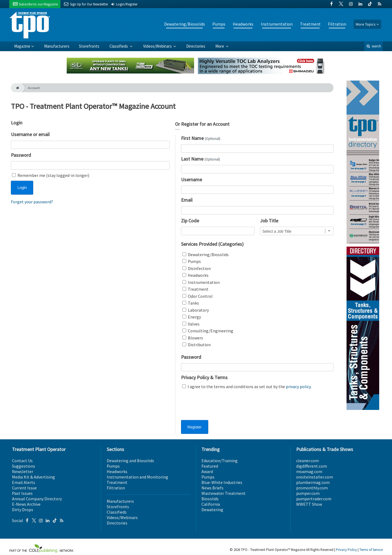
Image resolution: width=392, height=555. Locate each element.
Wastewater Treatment (223, 493)
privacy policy (298, 387)
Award (207, 471)
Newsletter (23, 471)
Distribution (197, 345)
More (220, 46)
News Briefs (212, 488)
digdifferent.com (312, 466)
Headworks (243, 24)
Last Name (200, 159)
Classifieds (119, 46)
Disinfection (197, 268)
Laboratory (196, 310)
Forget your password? (32, 202)
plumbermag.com (313, 482)
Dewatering (212, 510)
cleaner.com (307, 461)
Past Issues (22, 493)
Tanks (191, 303)
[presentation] (222, 408)
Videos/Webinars (158, 46)
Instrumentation (277, 24)
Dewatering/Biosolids (185, 24)
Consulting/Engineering (208, 331)
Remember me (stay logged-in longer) (51, 175)
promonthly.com (312, 488)
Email (187, 200)
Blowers (193, 338)
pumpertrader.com (314, 499)
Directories (196, 46)
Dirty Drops (23, 510)
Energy (192, 317)
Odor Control (197, 296)
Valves (191, 324)
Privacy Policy (346, 550)
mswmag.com (309, 471)
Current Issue (24, 488)
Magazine (22, 46)
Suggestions (24, 466)
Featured (210, 466)
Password (21, 155)
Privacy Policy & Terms (204, 377)
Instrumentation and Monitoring (137, 477)
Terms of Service (371, 550)
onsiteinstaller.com (315, 477)
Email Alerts (24, 482)
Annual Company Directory (37, 499)
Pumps (219, 24)
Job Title (269, 221)
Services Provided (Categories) (212, 244)
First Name (201, 138)
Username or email (30, 134)
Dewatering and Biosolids (130, 461)
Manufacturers (57, 46)
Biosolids (210, 499)
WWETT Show (309, 504)
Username (192, 180)
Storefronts (89, 46)
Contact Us (22, 461)
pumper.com (308, 493)
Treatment (310, 24)
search (373, 46)
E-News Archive (26, 504)
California (211, 504)
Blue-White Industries (222, 482)
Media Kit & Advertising (33, 477)
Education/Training (220, 461)
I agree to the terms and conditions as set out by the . (247, 387)
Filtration (337, 24)
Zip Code (190, 221)
